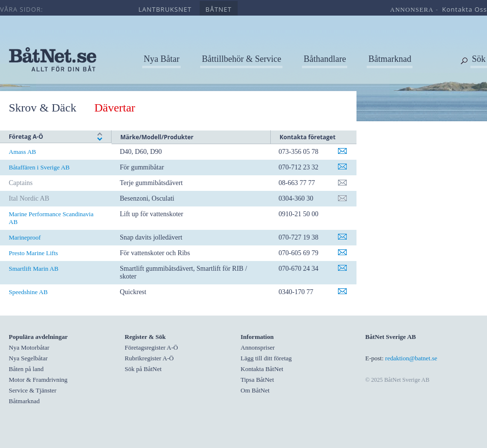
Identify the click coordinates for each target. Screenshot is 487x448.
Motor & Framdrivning (38, 380)
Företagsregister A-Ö (151, 347)
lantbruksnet (165, 9)
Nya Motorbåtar (29, 347)
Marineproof (25, 237)
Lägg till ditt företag (266, 358)
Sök (479, 59)
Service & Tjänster (33, 390)
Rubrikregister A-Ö (149, 358)
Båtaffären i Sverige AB (39, 167)
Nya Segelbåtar (28, 358)
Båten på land (26, 369)
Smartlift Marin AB (34, 269)
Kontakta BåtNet (262, 369)
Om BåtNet (255, 390)
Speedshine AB (28, 292)
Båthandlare (325, 59)
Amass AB (22, 152)
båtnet (219, 9)
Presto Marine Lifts (33, 253)
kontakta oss (465, 9)
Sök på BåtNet (143, 369)
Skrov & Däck (43, 108)
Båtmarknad (390, 59)
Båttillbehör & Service (241, 59)
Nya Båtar (161, 59)
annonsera (412, 9)
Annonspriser (258, 347)
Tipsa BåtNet (257, 380)
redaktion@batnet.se (411, 358)
